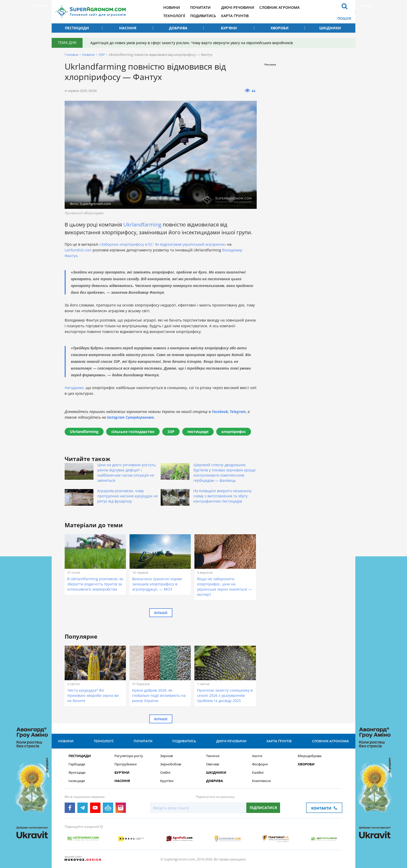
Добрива (178, 28)
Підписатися (263, 808)
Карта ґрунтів (235, 16)
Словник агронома (279, 7)
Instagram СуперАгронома (130, 417)
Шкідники (330, 28)
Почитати (200, 7)
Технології (174, 16)
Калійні (258, 773)
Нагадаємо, (75, 388)
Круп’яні (167, 781)
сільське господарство (133, 432)
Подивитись (203, 16)
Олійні (165, 773)
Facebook (220, 412)
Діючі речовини (238, 7)
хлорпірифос (234, 432)
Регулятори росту (129, 756)
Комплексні (261, 781)
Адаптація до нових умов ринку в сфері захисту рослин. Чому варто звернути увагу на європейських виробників (192, 43)
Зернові (167, 756)
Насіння (128, 28)
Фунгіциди (77, 773)
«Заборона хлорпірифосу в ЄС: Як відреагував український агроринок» (163, 244)
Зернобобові (171, 764)
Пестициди (77, 28)
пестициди (198, 432)
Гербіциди (77, 764)
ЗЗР (102, 55)
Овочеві (213, 764)
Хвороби (280, 28)
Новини (172, 7)
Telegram (238, 412)
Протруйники (126, 764)
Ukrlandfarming (143, 225)
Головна (71, 55)
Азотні (257, 756)
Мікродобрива (310, 756)
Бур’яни (229, 28)
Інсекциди (77, 781)
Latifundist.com (78, 250)
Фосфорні (260, 764)
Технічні (213, 756)
